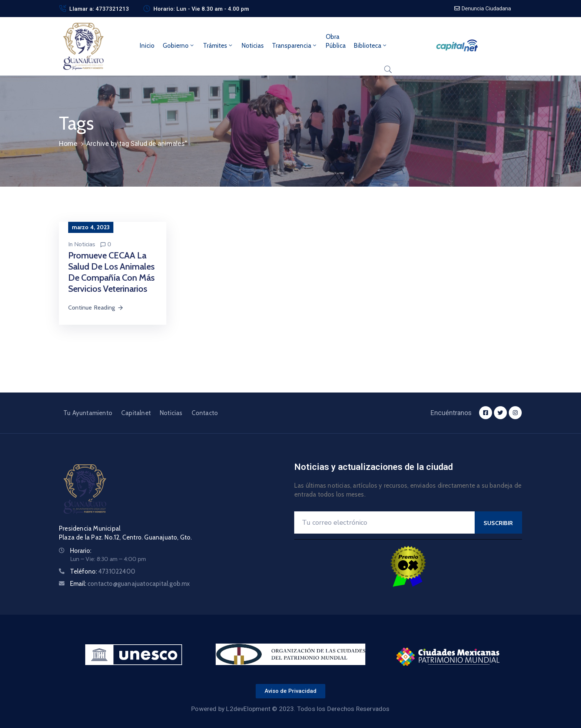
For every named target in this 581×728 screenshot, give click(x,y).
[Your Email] (384, 522)
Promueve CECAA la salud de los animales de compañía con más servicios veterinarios (111, 272)
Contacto (205, 413)
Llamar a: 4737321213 (99, 9)
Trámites (218, 46)
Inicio (147, 46)
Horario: (81, 551)
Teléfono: (103, 571)
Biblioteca (371, 46)
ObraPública (336, 41)
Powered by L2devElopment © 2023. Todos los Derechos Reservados (290, 709)
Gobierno (179, 46)
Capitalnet (136, 413)
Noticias (253, 46)
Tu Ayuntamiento (88, 413)
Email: (130, 584)
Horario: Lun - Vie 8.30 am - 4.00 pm (201, 9)
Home (68, 143)
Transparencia (295, 46)
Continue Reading (96, 308)
